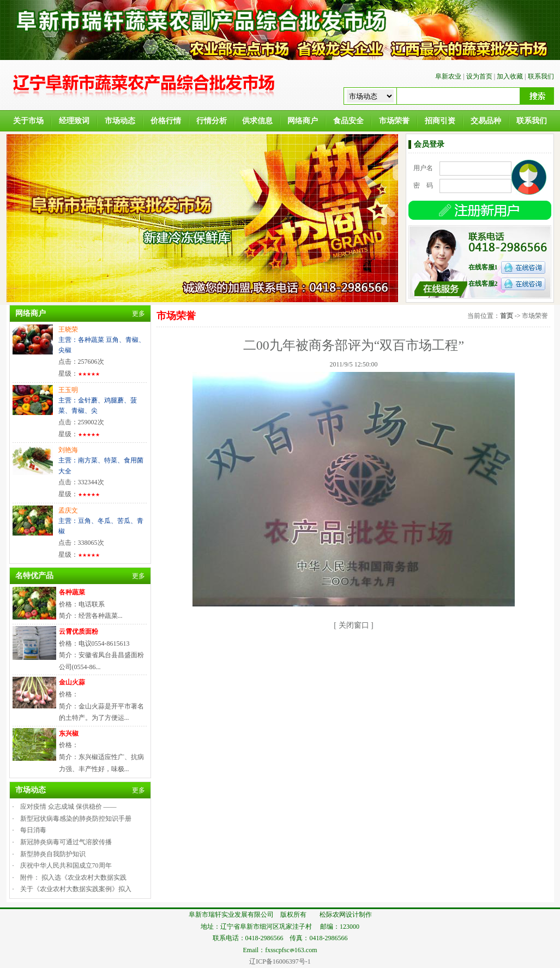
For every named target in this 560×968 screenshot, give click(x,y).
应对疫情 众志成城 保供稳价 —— (68, 807)
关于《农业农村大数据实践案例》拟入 (76, 889)
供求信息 (257, 121)
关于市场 (28, 121)
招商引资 (440, 121)
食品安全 (348, 121)
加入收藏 (510, 76)
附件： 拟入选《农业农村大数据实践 (73, 877)
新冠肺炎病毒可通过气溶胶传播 (66, 842)
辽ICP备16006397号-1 (280, 961)
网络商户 (303, 121)
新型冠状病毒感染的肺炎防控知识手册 (76, 819)
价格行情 (166, 121)
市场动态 (120, 121)
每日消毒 (33, 830)
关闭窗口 (354, 625)
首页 (507, 316)
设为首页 (479, 76)
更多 (139, 314)
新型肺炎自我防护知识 (53, 854)
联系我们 (541, 76)
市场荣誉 (394, 121)
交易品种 (486, 121)
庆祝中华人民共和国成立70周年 (66, 865)
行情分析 (212, 121)
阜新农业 (448, 76)
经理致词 (74, 121)
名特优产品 (34, 576)
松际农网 (333, 915)
